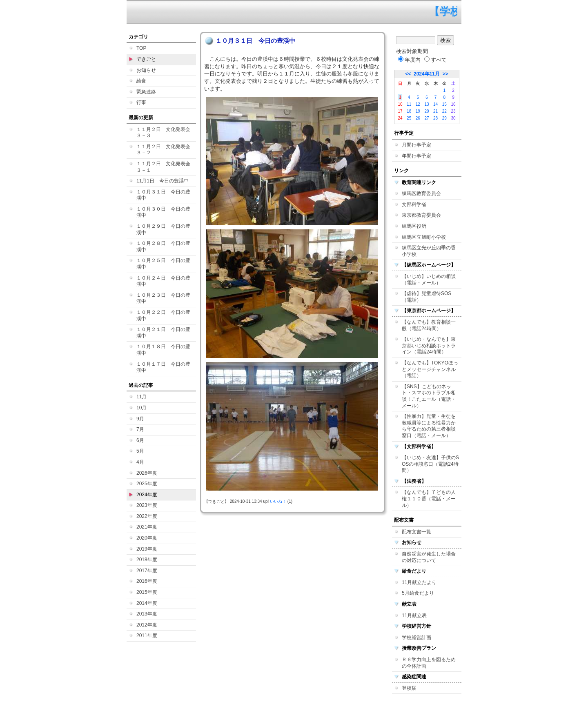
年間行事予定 (416, 156)
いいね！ (278, 501)
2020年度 (147, 538)
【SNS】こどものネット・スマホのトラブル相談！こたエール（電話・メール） (429, 396)
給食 (141, 81)
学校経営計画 (416, 638)
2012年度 (147, 625)
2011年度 (147, 635)
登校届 (409, 688)
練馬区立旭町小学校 (424, 237)
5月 (140, 451)
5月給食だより (418, 593)
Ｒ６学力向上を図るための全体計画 (429, 663)
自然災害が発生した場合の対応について (429, 557)
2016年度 (147, 581)
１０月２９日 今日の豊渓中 (163, 229)
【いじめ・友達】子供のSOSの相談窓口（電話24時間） (430, 464)
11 (409, 104)
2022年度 (147, 516)
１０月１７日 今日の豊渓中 (163, 367)
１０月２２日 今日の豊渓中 (163, 315)
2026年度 (147, 473)
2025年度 (147, 484)
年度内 (409, 60)
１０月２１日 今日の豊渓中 (163, 333)
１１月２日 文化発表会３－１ (163, 167)
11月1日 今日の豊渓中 (163, 181)
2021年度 (147, 527)
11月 (141, 397)
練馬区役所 (414, 226)
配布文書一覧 (416, 532)
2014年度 (147, 603)
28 (435, 118)
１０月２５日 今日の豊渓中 (163, 264)
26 (418, 118)
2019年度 (147, 549)
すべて (435, 60)
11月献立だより (419, 582)
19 (418, 111)
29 (444, 118)
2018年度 (147, 560)
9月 (140, 419)
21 (435, 111)
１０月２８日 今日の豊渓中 (163, 247)
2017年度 (147, 571)
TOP (141, 48)
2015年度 (147, 592)
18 (409, 111)
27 (427, 118)
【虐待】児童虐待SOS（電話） (427, 297)
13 (427, 104)
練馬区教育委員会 (421, 193)
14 (435, 104)
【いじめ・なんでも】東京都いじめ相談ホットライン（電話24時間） (429, 345)
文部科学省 (414, 204)
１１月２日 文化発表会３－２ (163, 150)
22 (444, 111)
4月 (140, 462)
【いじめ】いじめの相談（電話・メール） (429, 280)
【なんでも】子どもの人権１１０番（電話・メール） (429, 499)
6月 (140, 440)
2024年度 (147, 495)
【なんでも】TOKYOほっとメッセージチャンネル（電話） (430, 369)
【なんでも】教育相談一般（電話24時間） (429, 325)
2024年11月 (427, 74)
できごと (146, 59)
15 (444, 104)
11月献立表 (414, 615)
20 (427, 111)
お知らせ (146, 70)
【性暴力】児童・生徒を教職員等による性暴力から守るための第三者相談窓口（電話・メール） (429, 426)
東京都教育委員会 (421, 215)
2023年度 (147, 505)
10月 (141, 408)
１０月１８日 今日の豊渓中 (163, 350)
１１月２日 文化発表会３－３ (163, 133)
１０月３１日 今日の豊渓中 (163, 195)
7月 (140, 429)
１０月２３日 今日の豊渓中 (163, 298)
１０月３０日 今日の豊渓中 (163, 212)
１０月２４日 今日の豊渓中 (163, 281)
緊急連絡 (146, 92)
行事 (141, 102)
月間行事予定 (416, 145)
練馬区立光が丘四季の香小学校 (429, 251)
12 (418, 104)
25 (409, 118)
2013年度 (147, 614)
